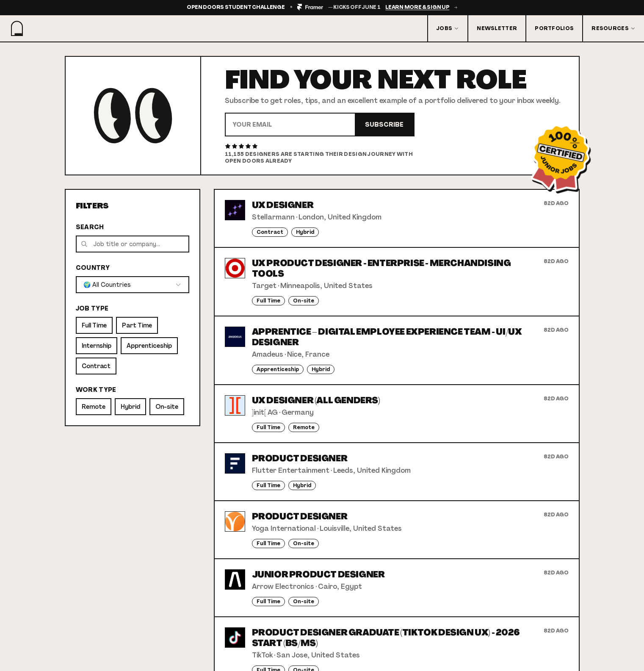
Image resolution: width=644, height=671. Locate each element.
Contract (96, 366)
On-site (167, 407)
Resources (614, 28)
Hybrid (130, 407)
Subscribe (384, 125)
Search (90, 227)
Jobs (448, 28)
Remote (94, 407)
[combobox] (133, 285)
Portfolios (554, 28)
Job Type (92, 308)
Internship (97, 346)
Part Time (137, 325)
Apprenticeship (149, 346)
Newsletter (497, 28)
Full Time (94, 325)
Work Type (96, 390)
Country (93, 268)
